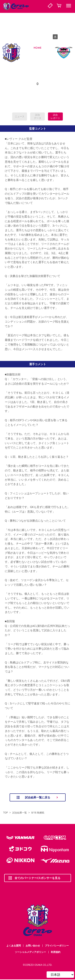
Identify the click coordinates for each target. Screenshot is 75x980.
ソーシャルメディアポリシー (30, 952)
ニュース (20, 116)
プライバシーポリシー (57, 946)
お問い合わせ (33, 946)
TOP (5, 813)
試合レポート (55, 116)
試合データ (38, 116)
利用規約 (56, 952)
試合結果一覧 (20, 813)
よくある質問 (14, 946)
